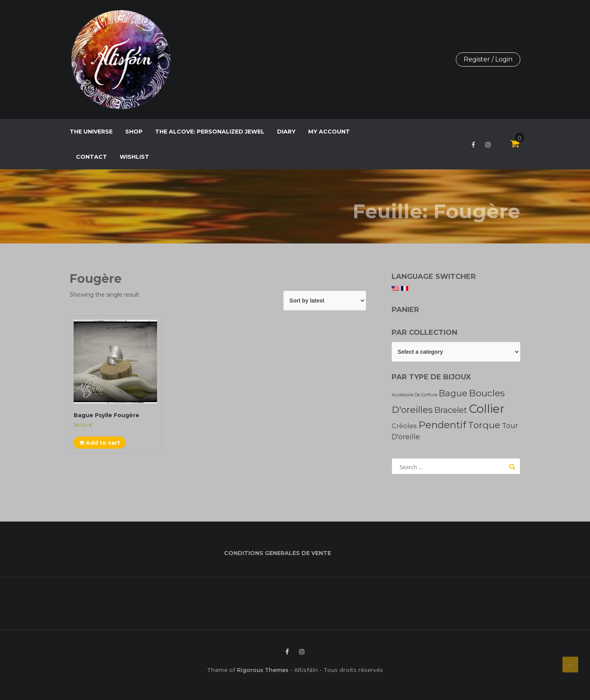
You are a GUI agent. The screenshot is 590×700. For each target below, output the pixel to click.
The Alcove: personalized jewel (210, 132)
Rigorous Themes (263, 670)
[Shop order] (325, 301)
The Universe (91, 132)
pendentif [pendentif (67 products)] (442, 425)
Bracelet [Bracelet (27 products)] (451, 410)
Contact (92, 157)
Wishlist (134, 157)
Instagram (488, 145)
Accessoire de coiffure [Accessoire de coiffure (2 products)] (414, 395)
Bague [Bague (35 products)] (453, 393)
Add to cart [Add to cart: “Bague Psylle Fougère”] (100, 443)
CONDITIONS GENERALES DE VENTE (277, 553)
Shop (134, 132)
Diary (286, 132)
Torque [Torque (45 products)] (484, 425)
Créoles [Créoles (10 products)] (404, 426)
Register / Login (488, 59)
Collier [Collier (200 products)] (487, 409)
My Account (329, 132)
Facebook (473, 145)
